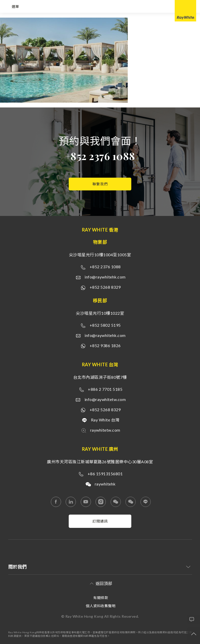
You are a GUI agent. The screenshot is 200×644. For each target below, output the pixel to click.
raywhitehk (105, 484)
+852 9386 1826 (105, 345)
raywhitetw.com (105, 430)
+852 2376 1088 (100, 156)
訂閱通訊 (100, 521)
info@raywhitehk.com (105, 277)
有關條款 (101, 598)
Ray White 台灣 (105, 420)
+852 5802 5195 (105, 325)
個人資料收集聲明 (101, 606)
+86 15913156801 (105, 474)
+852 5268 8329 (105, 287)
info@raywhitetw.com (105, 399)
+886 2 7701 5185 (105, 389)
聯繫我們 (100, 184)
